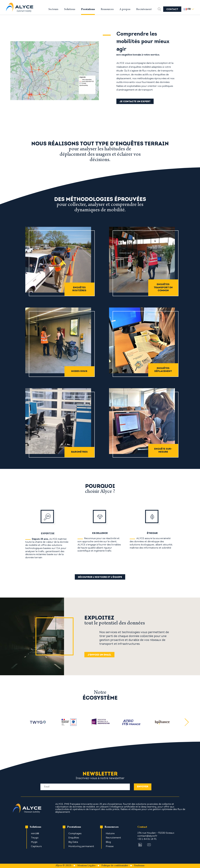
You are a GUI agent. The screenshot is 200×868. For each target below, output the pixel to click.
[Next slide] (184, 722)
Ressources (107, 9)
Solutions (70, 9)
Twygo (35, 838)
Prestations (88, 9)
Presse (110, 846)
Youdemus (139, 866)
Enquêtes (74, 838)
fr (189, 9)
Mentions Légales (86, 866)
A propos (125, 9)
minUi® (35, 834)
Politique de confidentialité (115, 866)
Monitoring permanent (81, 846)
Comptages (75, 834)
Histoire (110, 834)
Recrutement (144, 9)
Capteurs (36, 846)
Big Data (73, 842)
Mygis (34, 842)
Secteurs (53, 9)
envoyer (143, 787)
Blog (108, 842)
